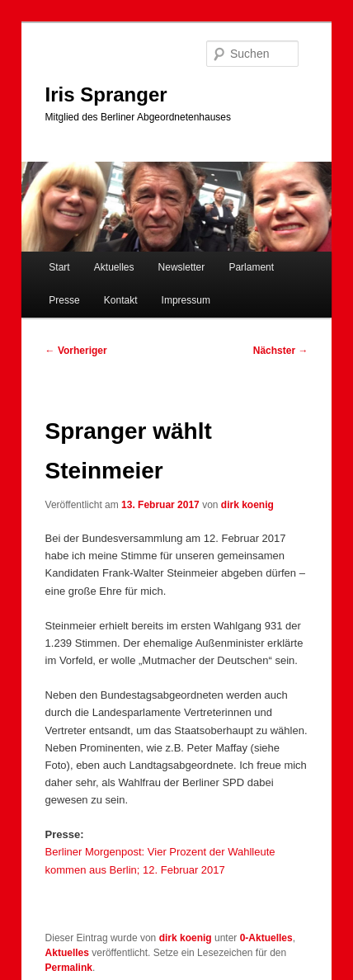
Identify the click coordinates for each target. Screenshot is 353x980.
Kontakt (121, 300)
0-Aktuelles (266, 938)
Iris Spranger (106, 94)
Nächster (281, 351)
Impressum (186, 300)
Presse (64, 300)
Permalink (69, 968)
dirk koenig (247, 505)
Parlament (251, 267)
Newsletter (182, 267)
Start (59, 267)
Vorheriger (76, 351)
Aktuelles (114, 267)
